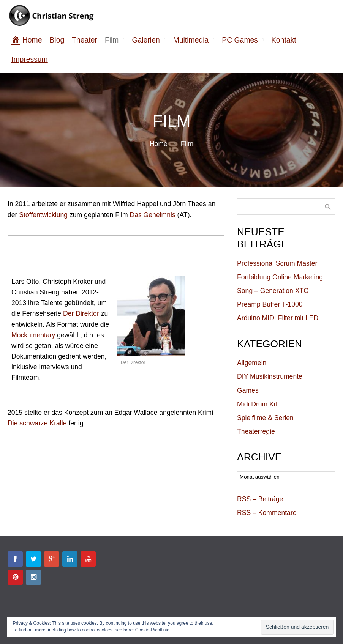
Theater (85, 40)
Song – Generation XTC (273, 291)
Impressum (30, 59)
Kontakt (284, 40)
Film (112, 40)
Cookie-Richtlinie (152, 630)
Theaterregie (256, 431)
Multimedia (191, 40)
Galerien (146, 40)
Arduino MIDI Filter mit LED (278, 318)
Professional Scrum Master (277, 263)
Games (248, 390)
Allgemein (252, 363)
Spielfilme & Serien (265, 418)
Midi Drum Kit (257, 404)
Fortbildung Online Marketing (280, 277)
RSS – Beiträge (260, 499)
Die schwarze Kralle (37, 423)
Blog (57, 40)
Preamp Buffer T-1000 (270, 304)
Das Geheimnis (152, 215)
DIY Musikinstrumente (270, 376)
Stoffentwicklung (43, 215)
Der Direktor (81, 313)
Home (159, 144)
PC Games (240, 40)
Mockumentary (33, 335)
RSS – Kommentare (267, 513)
